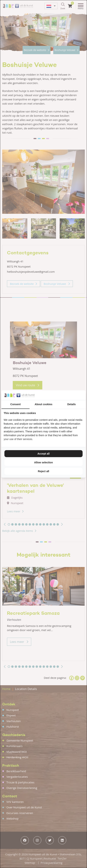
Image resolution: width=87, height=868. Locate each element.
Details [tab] (72, 404)
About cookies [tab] (43, 404)
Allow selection (43, 462)
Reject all (43, 471)
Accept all (43, 454)
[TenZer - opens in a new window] (83, 395)
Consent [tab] (15, 404)
